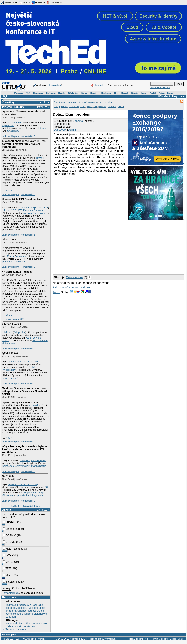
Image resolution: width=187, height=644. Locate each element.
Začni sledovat (75, 277)
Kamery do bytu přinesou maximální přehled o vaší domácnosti (26, 625)
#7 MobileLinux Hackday (17, 272)
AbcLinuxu (13, 601)
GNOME (9, 542)
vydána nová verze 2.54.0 (22, 484)
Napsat (27, 506)
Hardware (38, 93)
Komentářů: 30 (10, 593)
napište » (44, 102)
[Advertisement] (95, 247)
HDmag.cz (38, 3)
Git (46, 487)
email (25, 208)
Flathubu (42, 128)
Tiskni (56, 292)
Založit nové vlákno (65, 287)
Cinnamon (10, 529)
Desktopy (106, 93)
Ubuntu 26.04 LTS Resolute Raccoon (25, 199)
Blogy (84, 93)
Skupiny (94, 93)
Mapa (170, 93)
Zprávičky (8, 102)
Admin (72, 130)
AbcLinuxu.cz (9, 3)
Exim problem (106, 102)
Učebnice (73, 93)
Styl (5, 96)
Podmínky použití (159, 639)
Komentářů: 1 (28, 235)
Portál (152, 93)
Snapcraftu (13, 131)
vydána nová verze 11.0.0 (22, 362)
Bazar (144, 93)
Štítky (57, 106)
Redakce (134, 639)
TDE (7, 568)
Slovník (124, 93)
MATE (8, 562)
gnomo (79, 121)
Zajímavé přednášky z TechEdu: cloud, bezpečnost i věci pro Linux (25, 606)
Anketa (7, 510)
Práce (161, 93)
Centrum (16, 506)
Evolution (74, 106)
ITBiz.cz (24, 3)
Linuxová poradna (87, 102)
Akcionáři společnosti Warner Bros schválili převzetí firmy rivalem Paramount (24, 144)
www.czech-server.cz (34, 639)
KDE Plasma (12, 549)
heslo (89, 106)
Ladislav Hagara (10, 136)
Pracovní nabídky (13, 107)
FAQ (28, 93)
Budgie (8, 522)
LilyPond (7, 332)
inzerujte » (43, 107)
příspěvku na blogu (13, 262)
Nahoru (85, 287)
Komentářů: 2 (28, 442)
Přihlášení (164, 96)
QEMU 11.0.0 (10, 353)
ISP (95, 106)
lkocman (6, 319)
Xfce (7, 575)
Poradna (19, 93)
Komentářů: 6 (28, 471)
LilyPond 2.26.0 (11, 324)
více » (9, 191)
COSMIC (9, 535)
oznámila (34, 405)
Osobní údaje (177, 639)
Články (62, 93)
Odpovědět (60, 130)
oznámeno (14, 123)
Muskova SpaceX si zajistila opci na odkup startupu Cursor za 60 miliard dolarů (24, 391)
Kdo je (134, 93)
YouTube (42, 208)
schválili (40, 158)
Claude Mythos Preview (33, 460)
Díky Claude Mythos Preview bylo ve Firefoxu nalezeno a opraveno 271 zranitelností (25, 449)
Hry (116, 93)
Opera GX (8, 125)
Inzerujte (100, 85)
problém (112, 106)
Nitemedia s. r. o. (79, 639)
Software (51, 93)
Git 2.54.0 (8, 476)
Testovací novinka (16, 629)
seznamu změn (11, 378)
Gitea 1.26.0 (9, 240)
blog (32, 208)
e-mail (64, 106)
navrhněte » (42, 510)
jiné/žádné (10, 582)
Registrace (178, 96)
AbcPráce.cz (54, 3)
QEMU (32, 367)
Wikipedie (21, 256)
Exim (83, 106)
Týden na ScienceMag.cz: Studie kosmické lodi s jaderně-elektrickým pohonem (26, 614)
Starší (37, 506)
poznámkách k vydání (35, 213)
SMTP (121, 106)
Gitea (10, 256)
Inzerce (144, 639)
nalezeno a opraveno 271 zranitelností (24, 466)
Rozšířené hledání (160, 87)
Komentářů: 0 (28, 136)
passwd (102, 106)
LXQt (7, 555)
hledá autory (54, 85)
